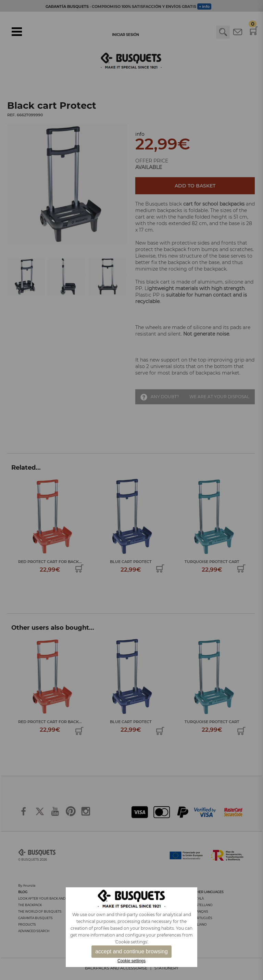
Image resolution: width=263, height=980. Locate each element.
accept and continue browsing (131, 951)
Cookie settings (131, 961)
